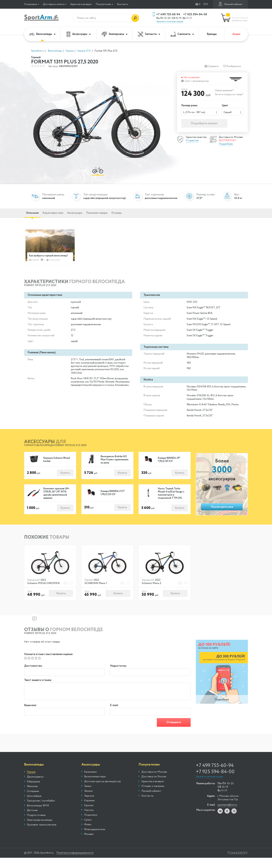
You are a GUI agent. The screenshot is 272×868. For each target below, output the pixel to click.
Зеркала (89, 806)
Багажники (90, 782)
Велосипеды (42, 34)
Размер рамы (189, 106)
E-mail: (114, 715)
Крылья (89, 816)
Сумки (88, 830)
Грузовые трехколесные (42, 835)
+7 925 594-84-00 (195, 15)
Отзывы (141, 216)
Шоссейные (34, 806)
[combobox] (200, 112)
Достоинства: (33, 674)
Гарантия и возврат (81, 4)
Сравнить (212, 66)
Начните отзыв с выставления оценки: (49, 663)
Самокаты (182, 34)
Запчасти (149, 34)
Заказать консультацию (170, 22)
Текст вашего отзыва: (38, 690)
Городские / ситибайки (41, 811)
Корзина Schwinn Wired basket (57, 467)
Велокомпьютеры (95, 787)
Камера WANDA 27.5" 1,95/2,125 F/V (113, 501)
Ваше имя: (30, 715)
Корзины (89, 811)
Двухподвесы (35, 787)
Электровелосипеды (40, 830)
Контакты (122, 4)
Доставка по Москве (154, 782)
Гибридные (33, 792)
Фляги (88, 835)
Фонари (89, 844)
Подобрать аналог (204, 124)
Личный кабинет (230, 4)
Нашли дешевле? (224, 90)
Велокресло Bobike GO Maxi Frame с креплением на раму (114, 467)
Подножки (91, 825)
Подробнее (226, 145)
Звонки (88, 801)
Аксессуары (79, 34)
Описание (35, 216)
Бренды (212, 34)
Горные (31, 782)
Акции (236, 34)
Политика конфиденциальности (81, 863)
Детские (32, 821)
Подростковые (36, 825)
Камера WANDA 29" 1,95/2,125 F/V (169, 467)
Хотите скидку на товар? (229, 94)
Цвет (225, 106)
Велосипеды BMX (38, 816)
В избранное (232, 66)
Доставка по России (154, 787)
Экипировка (115, 34)
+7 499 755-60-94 (168, 15)
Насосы (89, 820)
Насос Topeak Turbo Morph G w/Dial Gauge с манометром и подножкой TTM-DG (171, 501)
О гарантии (192, 142)
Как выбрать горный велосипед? (43, 261)
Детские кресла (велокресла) (102, 792)
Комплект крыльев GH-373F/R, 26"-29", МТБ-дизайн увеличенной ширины (56, 501)
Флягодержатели (95, 840)
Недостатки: (118, 674)
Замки (88, 796)
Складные (33, 801)
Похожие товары (116, 216)
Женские (32, 797)
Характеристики (61, 216)
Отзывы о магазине (153, 796)
